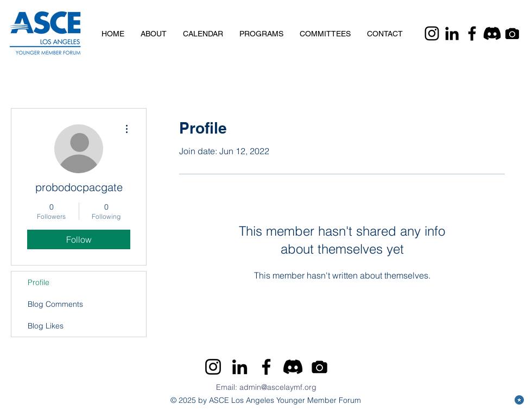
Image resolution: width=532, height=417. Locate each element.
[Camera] (512, 33)
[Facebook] (472, 33)
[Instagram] (432, 33)
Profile (39, 282)
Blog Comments (55, 304)
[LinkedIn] (452, 33)
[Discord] (492, 33)
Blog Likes (46, 326)
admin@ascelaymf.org (278, 387)
